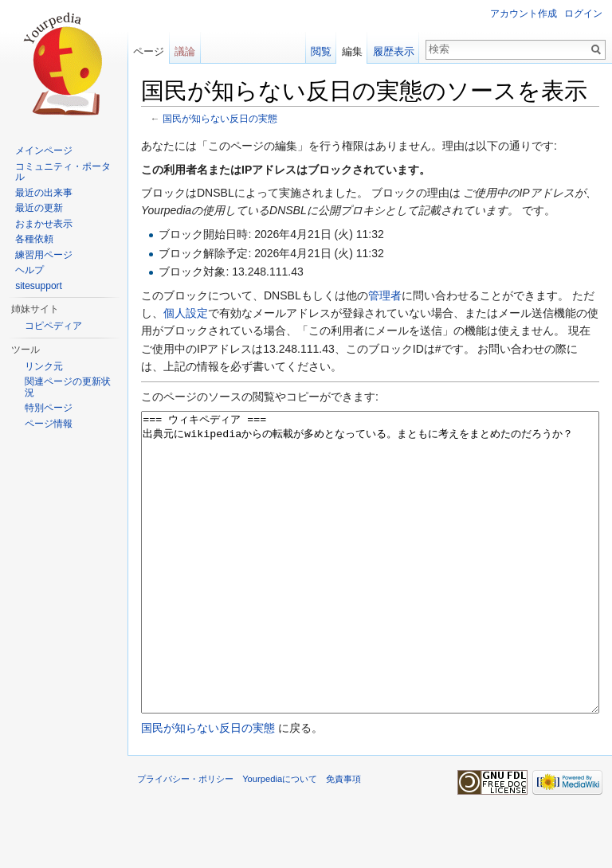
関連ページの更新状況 (68, 387)
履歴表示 (394, 51)
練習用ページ (44, 255)
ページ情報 (49, 424)
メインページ (44, 151)
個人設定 (186, 313)
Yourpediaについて (280, 839)
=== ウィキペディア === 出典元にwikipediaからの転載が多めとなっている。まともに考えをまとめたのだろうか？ (370, 592)
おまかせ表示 (44, 224)
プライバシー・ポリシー (185, 839)
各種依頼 (34, 239)
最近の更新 (39, 208)
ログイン (583, 14)
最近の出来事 (44, 193)
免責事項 (343, 839)
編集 (352, 51)
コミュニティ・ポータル (63, 172)
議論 (185, 51)
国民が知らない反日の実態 (220, 118)
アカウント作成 (524, 14)
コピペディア (53, 326)
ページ (149, 51)
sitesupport (39, 286)
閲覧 (321, 51)
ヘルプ (29, 270)
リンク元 (44, 366)
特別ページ (49, 408)
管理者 (385, 295)
